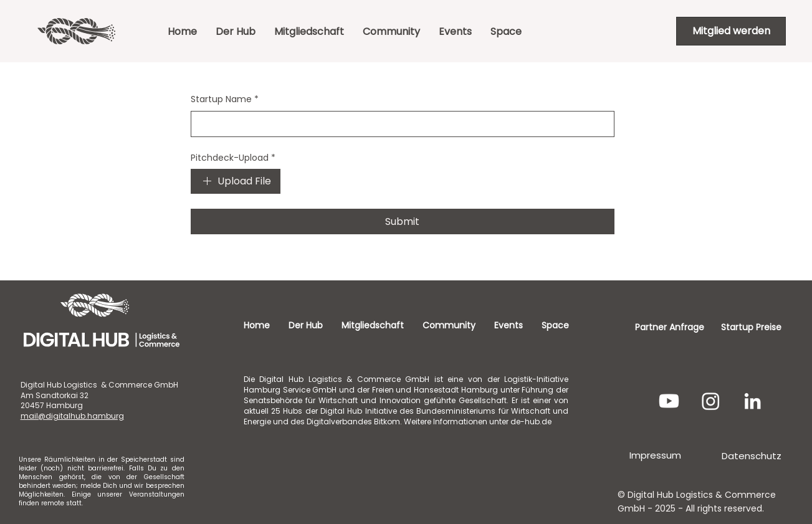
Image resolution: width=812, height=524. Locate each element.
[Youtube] (669, 401)
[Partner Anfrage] (670, 328)
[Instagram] (711, 401)
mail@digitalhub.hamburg (72, 416)
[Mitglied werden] (731, 31)
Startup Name (225, 100)
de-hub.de (531, 422)
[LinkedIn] (752, 401)
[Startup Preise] (751, 328)
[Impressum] (655, 455)
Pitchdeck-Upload (233, 158)
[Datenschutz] (752, 455)
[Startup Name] (399, 124)
